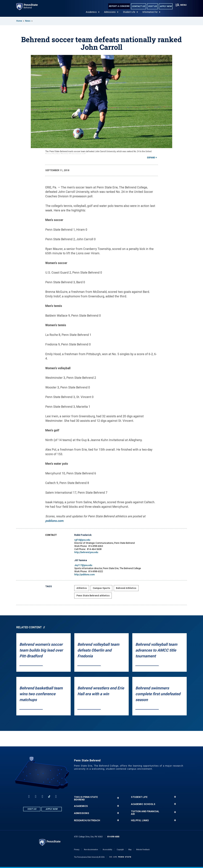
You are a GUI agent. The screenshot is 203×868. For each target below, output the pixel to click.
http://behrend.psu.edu (86, 552)
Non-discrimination (91, 850)
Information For (150, 13)
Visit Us (152, 6)
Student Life (129, 13)
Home (19, 21)
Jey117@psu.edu (83, 565)
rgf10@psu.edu (82, 540)
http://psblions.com (84, 574)
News (28, 21)
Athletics (82, 588)
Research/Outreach (87, 820)
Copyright (120, 850)
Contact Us (139, 6)
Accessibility (107, 850)
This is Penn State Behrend (86, 798)
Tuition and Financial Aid (145, 813)
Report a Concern (119, 6)
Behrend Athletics (126, 588)
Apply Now (166, 6)
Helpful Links (140, 820)
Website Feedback (143, 850)
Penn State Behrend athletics (93, 596)
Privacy (77, 850)
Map (130, 850)
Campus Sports (102, 588)
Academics (91, 13)
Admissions (110, 13)
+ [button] (118, 798)
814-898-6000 (113, 837)
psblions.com (54, 521)
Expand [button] (151, 158)
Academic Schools (143, 804)
